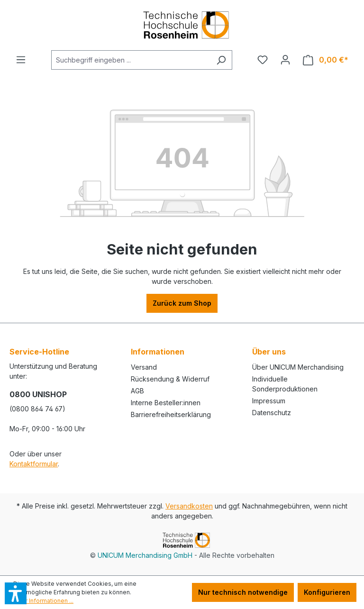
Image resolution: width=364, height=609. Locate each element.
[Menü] (21, 60)
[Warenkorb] (326, 60)
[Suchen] (221, 60)
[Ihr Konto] (285, 60)
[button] (16, 593)
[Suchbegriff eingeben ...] (131, 60)
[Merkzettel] (263, 60)
